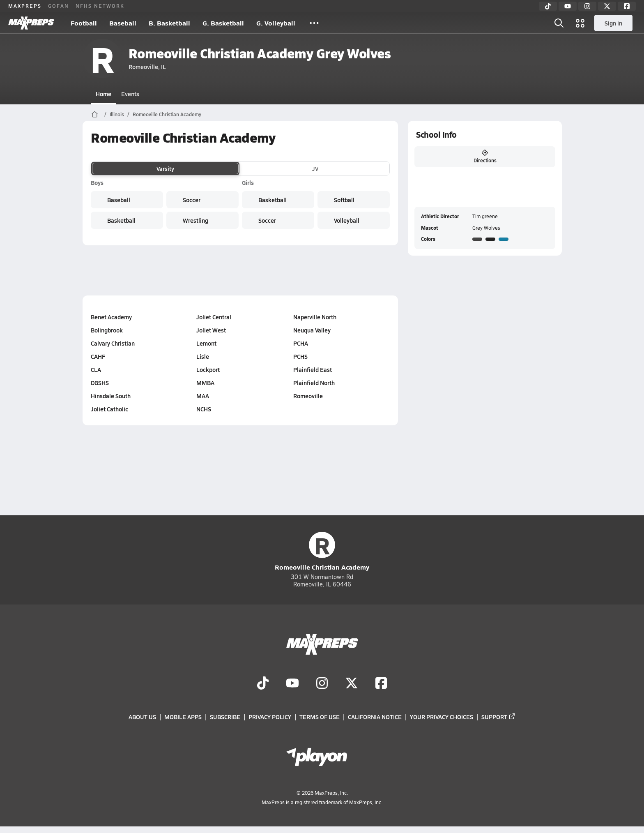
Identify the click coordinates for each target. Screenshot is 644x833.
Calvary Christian (113, 343)
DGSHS (100, 383)
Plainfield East (312, 369)
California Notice (375, 717)
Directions (485, 157)
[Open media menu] (580, 23)
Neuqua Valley (312, 330)
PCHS (300, 356)
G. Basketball (223, 23)
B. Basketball (169, 23)
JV (315, 168)
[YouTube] (568, 6)
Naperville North (314, 317)
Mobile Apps (183, 717)
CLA (96, 369)
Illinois (117, 114)
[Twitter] (607, 6)
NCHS (204, 409)
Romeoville (308, 396)
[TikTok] (548, 6)
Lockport (208, 369)
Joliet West (211, 330)
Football (84, 23)
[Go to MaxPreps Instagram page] (322, 684)
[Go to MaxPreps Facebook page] (381, 684)
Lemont (206, 343)
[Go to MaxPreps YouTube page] (292, 684)
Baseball (123, 23)
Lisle (203, 356)
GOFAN (59, 6)
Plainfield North (314, 383)
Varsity (165, 168)
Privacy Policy (270, 717)
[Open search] (559, 23)
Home (103, 94)
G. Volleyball (276, 23)
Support (499, 717)
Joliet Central (214, 317)
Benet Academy (111, 317)
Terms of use (320, 717)
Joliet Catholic (109, 409)
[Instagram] (587, 6)
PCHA (300, 343)
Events (130, 94)
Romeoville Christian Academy (167, 114)
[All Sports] (314, 23)
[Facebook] (627, 6)
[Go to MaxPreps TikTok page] (263, 684)
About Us (142, 717)
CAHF (98, 356)
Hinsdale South (111, 396)
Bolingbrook (107, 330)
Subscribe (225, 717)
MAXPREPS (25, 6)
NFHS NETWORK (100, 6)
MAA (203, 396)
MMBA (205, 383)
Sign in (613, 23)
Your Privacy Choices (442, 717)
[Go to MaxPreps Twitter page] (352, 684)
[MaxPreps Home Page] (95, 114)
